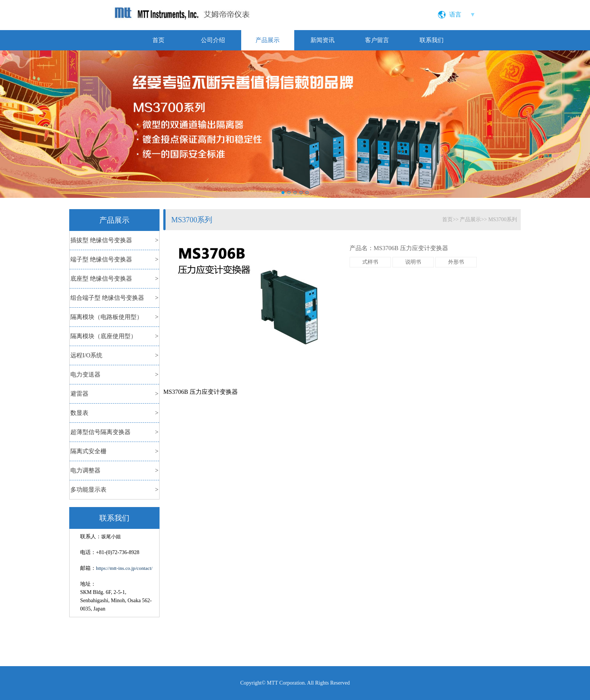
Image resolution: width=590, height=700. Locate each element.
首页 (158, 40)
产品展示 (268, 40)
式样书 (370, 262)
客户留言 (377, 40)
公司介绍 (213, 40)
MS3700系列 (503, 219)
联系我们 (432, 40)
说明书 (413, 262)
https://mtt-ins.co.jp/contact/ (124, 568)
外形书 (456, 262)
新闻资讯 (322, 40)
